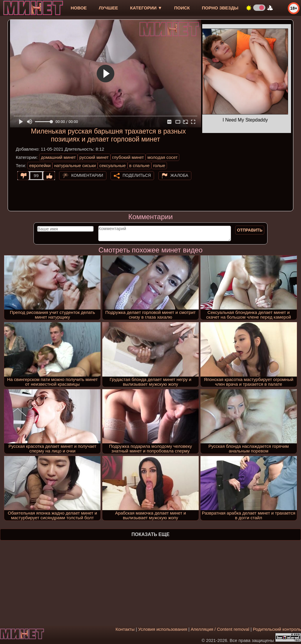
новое (79, 8)
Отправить (250, 230)
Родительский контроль (277, 629)
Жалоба (179, 175)
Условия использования (163, 629)
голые (159, 165)
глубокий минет (128, 157)
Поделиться (137, 175)
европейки (40, 165)
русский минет (94, 157)
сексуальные (113, 165)
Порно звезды (220, 8)
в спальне (139, 165)
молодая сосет (162, 157)
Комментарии (87, 175)
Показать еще (150, 534)
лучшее (108, 8)
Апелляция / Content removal (220, 629)
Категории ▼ (146, 8)
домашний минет (58, 157)
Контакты (125, 629)
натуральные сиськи (75, 165)
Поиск (182, 8)
